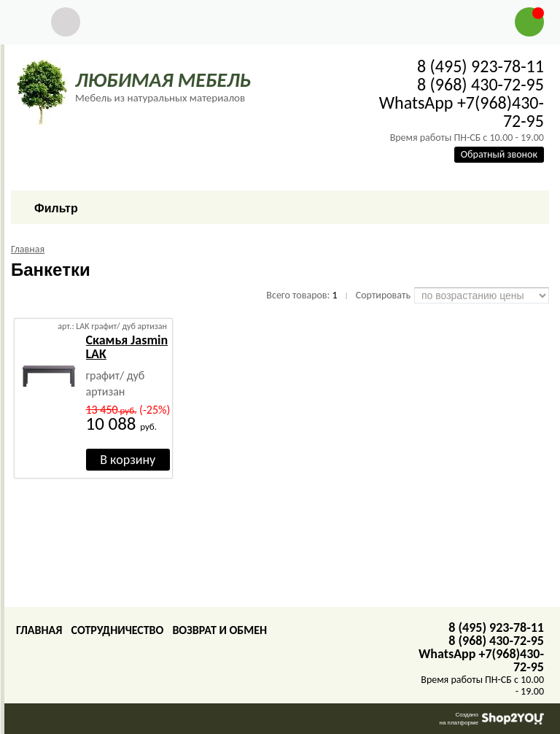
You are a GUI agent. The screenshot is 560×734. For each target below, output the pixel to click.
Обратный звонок (499, 154)
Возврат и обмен (219, 630)
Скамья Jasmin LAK (127, 347)
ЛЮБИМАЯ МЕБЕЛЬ (163, 80)
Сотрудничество (117, 630)
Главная (39, 630)
